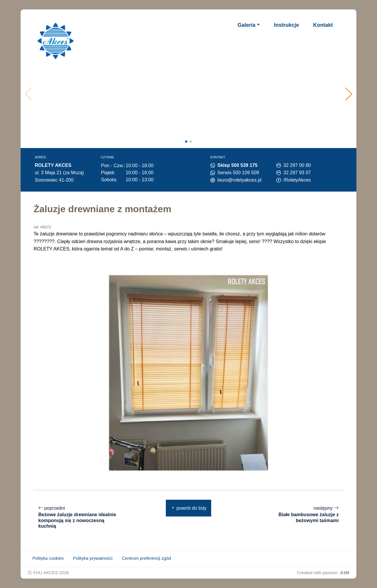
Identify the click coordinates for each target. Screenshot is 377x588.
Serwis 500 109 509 (238, 173)
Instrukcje (286, 25)
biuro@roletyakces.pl (239, 180)
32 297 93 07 (297, 173)
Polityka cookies (48, 558)
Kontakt (323, 25)
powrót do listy (189, 508)
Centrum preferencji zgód (146, 558)
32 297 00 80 (297, 165)
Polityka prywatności (93, 558)
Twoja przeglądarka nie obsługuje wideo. (190, 94)
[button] (349, 94)
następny (299, 514)
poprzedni (78, 517)
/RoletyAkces (297, 180)
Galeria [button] (246, 25)
